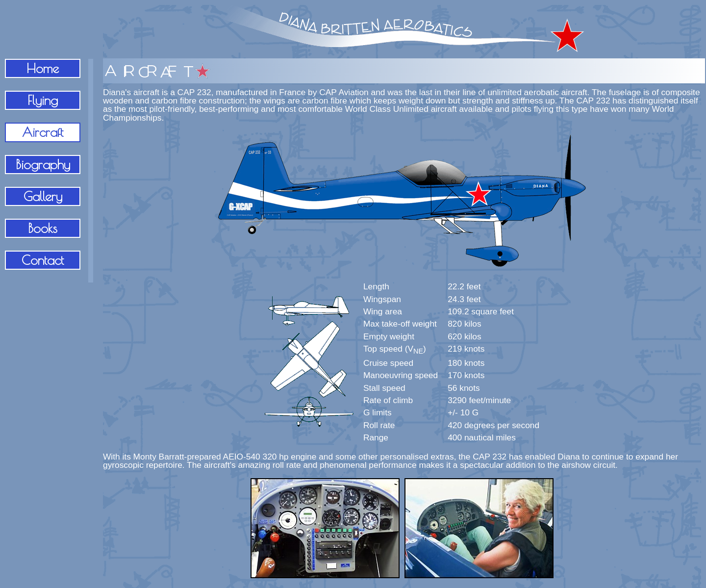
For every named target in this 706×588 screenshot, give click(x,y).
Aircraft (43, 132)
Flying (43, 100)
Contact (43, 260)
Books (43, 228)
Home (43, 68)
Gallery (43, 196)
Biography (43, 164)
